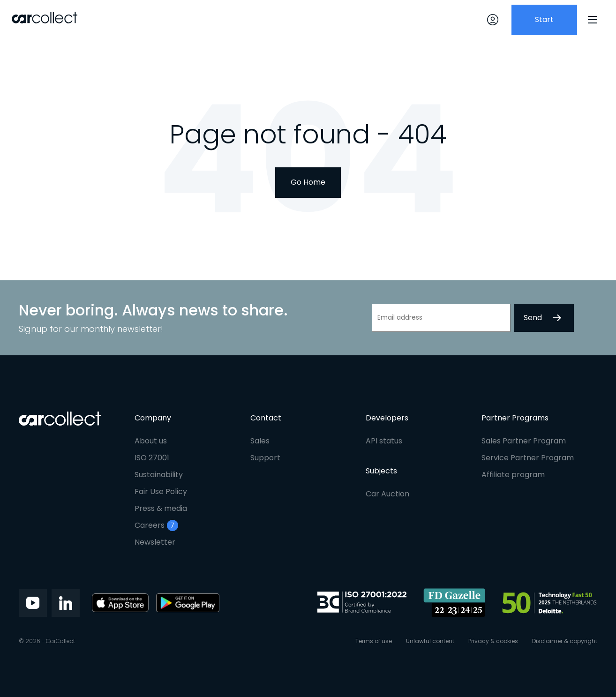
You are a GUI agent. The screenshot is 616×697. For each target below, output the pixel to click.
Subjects (381, 471)
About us (151, 441)
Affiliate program (513, 475)
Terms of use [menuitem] (374, 641)
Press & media (161, 508)
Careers (156, 525)
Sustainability (159, 475)
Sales (260, 441)
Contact (266, 418)
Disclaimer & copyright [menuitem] (565, 641)
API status (384, 441)
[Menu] (593, 20)
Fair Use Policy (161, 491)
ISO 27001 (152, 458)
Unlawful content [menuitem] (430, 641)
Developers (387, 418)
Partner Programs (515, 418)
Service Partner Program (528, 458)
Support (265, 458)
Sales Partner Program (524, 441)
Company (153, 418)
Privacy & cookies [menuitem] (493, 641)
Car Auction (387, 494)
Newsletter (155, 542)
